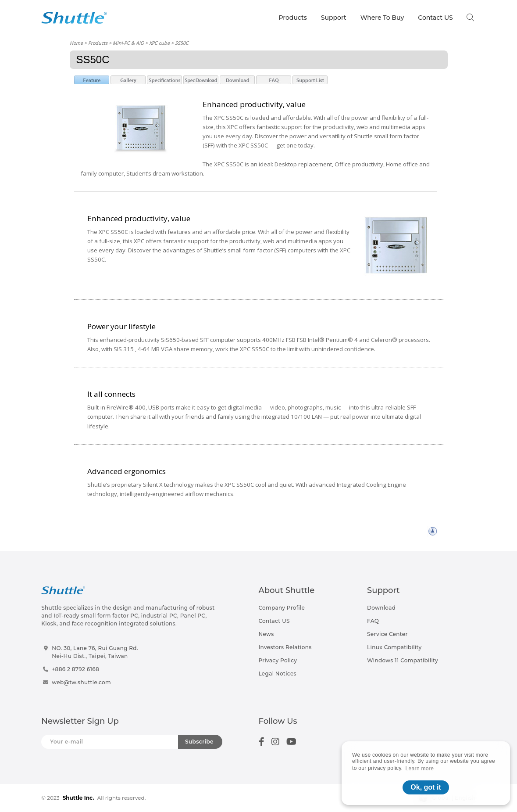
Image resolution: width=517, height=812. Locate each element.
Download (381, 608)
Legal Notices (278, 674)
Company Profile (282, 608)
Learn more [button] (420, 769)
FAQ (373, 621)
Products (293, 18)
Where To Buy (382, 18)
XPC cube (159, 43)
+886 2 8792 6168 (75, 669)
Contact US (435, 18)
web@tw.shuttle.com (81, 682)
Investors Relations (285, 647)
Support (334, 18)
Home (76, 43)
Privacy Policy (278, 660)
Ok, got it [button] (426, 787)
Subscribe (199, 742)
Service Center (387, 634)
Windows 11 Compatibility (403, 660)
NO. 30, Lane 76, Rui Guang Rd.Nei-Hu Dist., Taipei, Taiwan (95, 652)
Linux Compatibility (394, 647)
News (266, 634)
